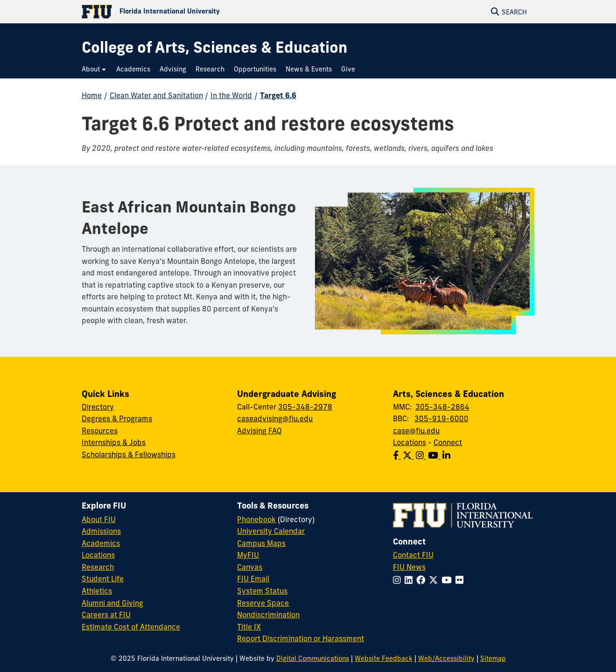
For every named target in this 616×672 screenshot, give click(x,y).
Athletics (97, 591)
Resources (100, 431)
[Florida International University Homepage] (195, 12)
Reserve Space (263, 603)
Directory (98, 407)
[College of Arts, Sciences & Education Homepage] (214, 47)
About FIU (99, 519)
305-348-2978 (305, 407)
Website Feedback (384, 658)
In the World (231, 95)
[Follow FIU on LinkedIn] (410, 580)
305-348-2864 (442, 407)
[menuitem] (94, 69)
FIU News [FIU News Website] (409, 567)
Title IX (249, 627)
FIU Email (253, 579)
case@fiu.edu (416, 431)
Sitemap (493, 658)
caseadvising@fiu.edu (275, 418)
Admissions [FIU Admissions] (101, 531)
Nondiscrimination (268, 615)
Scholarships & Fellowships (129, 454)
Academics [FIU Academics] (101, 543)
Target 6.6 (278, 95)
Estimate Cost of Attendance (131, 627)
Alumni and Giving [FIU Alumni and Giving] (112, 603)
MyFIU (248, 555)
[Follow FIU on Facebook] (423, 580)
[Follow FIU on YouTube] (448, 580)
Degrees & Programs (117, 418)
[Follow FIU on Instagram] (399, 580)
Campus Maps (261, 543)
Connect (448, 442)
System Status (262, 591)
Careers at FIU (106, 615)
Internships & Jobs (114, 442)
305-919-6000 (441, 418)
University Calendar (271, 531)
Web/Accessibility (446, 658)
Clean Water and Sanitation (156, 95)
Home (92, 95)
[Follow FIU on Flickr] (461, 580)
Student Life (103, 579)
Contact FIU (413, 555)
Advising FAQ (259, 431)
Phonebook (256, 519)
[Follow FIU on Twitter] (435, 580)
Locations (409, 442)
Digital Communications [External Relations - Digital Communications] (313, 658)
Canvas (250, 567)
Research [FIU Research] (98, 567)
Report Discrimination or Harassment (301, 638)
